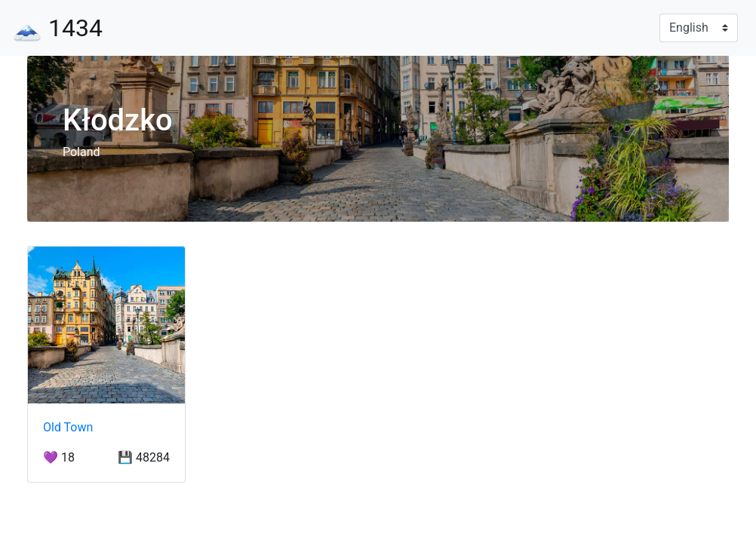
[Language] (699, 28)
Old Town (68, 427)
